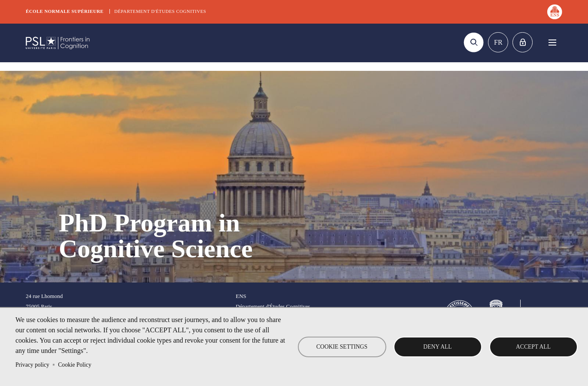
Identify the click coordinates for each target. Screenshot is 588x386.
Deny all (437, 347)
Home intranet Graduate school (523, 42)
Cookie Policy (74, 365)
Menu (552, 42)
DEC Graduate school (58, 43)
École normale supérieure (65, 11)
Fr (498, 42)
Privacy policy (32, 365)
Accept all (533, 347)
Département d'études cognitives (160, 11)
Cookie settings (342, 347)
